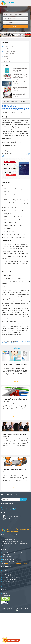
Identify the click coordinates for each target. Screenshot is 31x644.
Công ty (16, 544)
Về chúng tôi (5, 571)
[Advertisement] (15, 628)
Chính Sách (7, 49)
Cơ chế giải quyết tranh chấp (9, 582)
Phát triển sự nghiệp (9, 54)
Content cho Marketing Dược (20, 82)
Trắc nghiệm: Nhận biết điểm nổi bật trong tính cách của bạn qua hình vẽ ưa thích (20, 76)
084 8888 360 (12, 519)
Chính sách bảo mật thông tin (10, 577)
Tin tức (6, 56)
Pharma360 (19, 608)
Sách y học (7, 61)
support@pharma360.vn (10, 559)
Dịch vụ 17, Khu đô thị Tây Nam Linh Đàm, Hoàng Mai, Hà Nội (15, 554)
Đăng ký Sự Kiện (6, 586)
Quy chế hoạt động (7, 575)
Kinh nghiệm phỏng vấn (10, 51)
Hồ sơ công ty (5, 584)
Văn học (6, 59)
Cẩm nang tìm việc (9, 46)
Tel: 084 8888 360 (8, 557)
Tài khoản (4, 593)
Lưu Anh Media (12, 610)
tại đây (26, 563)
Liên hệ (4, 573)
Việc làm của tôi (6, 596)
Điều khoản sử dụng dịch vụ (9, 579)
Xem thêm (15, 382)
